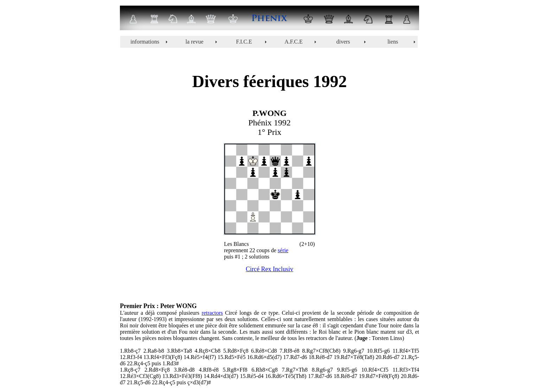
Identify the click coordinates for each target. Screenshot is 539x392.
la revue (194, 42)
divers (343, 42)
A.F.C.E (294, 42)
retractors (212, 313)
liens (393, 42)
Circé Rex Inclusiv (269, 269)
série (283, 250)
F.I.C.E (244, 42)
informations (145, 42)
